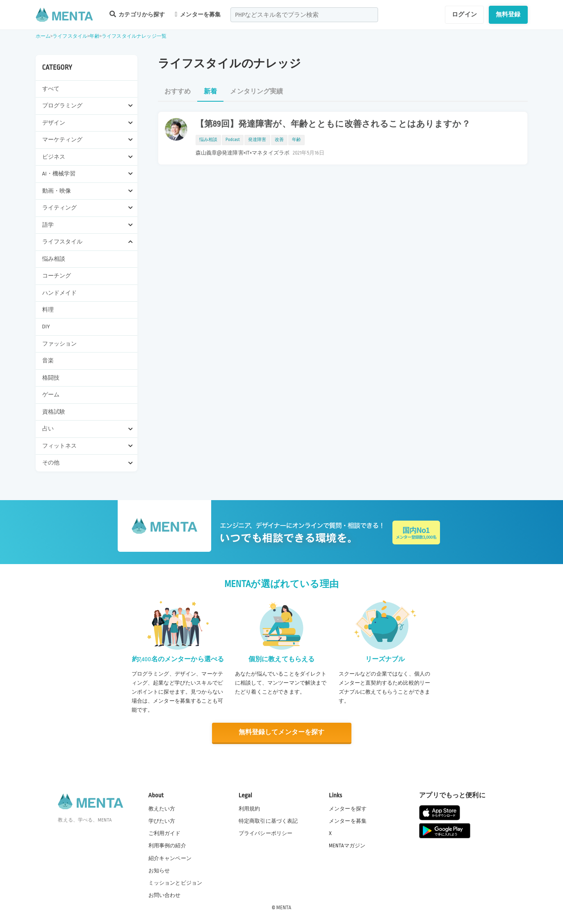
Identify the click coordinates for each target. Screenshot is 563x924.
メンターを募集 (198, 14)
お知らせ (159, 870)
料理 (48, 310)
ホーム (43, 36)
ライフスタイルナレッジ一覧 (134, 36)
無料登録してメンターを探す (282, 732)
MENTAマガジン (347, 846)
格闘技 (51, 378)
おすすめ (178, 92)
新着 (210, 92)
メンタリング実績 (256, 92)
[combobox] (304, 15)
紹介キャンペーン (170, 858)
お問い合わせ (165, 895)
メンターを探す (348, 808)
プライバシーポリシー (266, 833)
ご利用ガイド (165, 833)
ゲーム (51, 395)
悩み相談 (54, 259)
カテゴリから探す (137, 14)
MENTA (284, 907)
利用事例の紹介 (167, 846)
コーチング (57, 276)
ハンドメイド (60, 293)
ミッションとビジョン (176, 883)
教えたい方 (162, 808)
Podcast (233, 140)
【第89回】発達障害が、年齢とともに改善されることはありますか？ (333, 124)
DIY (46, 327)
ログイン (464, 14)
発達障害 (257, 140)
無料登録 (508, 14)
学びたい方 (162, 821)
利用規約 (250, 808)
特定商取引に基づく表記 (268, 821)
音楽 (48, 361)
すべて (51, 89)
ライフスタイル (70, 36)
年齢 (94, 36)
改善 (279, 140)
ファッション (60, 344)
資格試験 (54, 412)
